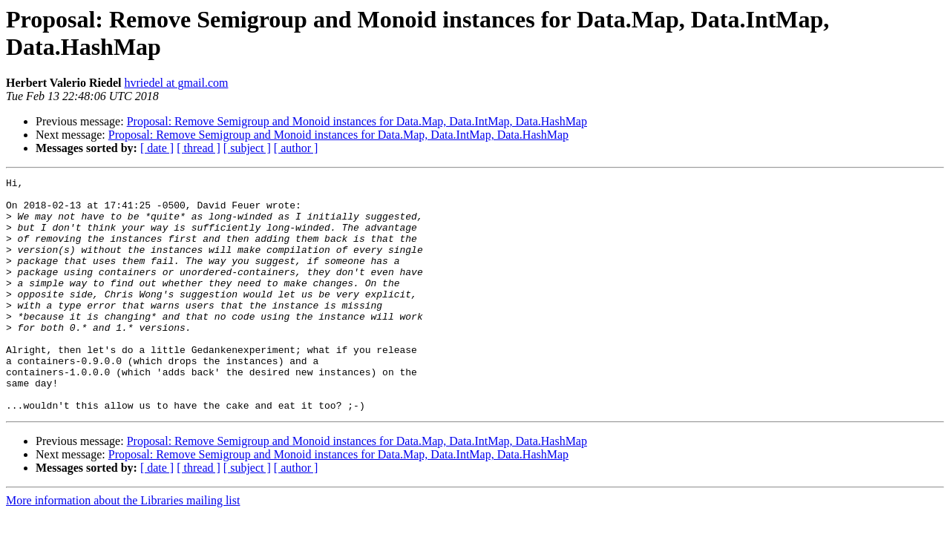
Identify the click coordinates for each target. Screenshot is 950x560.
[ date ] (157, 148)
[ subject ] (247, 148)
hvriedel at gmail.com (177, 83)
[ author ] (296, 148)
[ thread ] (199, 148)
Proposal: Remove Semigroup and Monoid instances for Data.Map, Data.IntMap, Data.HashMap (357, 121)
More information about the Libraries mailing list (123, 547)
